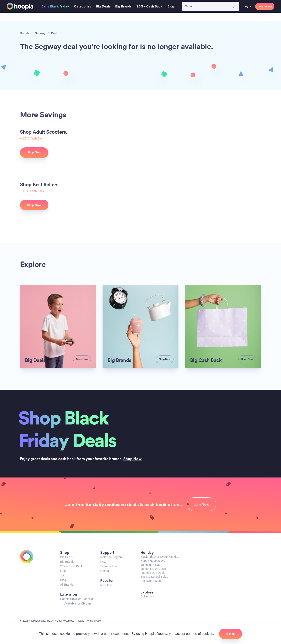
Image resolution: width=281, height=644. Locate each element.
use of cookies (202, 634)
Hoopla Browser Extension (77, 599)
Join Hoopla (265, 6)
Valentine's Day (150, 565)
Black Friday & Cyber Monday (160, 557)
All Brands (67, 585)
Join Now (201, 504)
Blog (63, 580)
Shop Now (132, 459)
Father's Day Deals (153, 573)
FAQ (103, 562)
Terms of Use (109, 566)
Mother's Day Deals (153, 569)
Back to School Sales (154, 577)
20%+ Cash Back (71, 566)
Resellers (106, 585)
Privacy (80, 621)
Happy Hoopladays (153, 561)
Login (64, 571)
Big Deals (66, 557)
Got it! (231, 634)
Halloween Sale (150, 581)
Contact (105, 571)
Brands (25, 33)
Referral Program (111, 557)
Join (63, 575)
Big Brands (67, 562)
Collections (147, 596)
